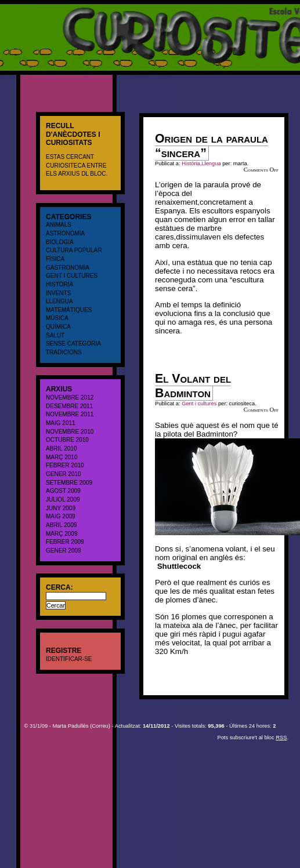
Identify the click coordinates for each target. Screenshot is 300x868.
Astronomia (65, 233)
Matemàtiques (69, 310)
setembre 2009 (69, 483)
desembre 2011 (69, 406)
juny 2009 (61, 508)
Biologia (60, 242)
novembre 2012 (70, 397)
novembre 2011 (70, 414)
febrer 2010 (65, 465)
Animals (59, 225)
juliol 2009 (63, 500)
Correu (100, 726)
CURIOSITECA (26, 8)
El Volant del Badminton (193, 386)
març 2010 (62, 457)
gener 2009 (64, 551)
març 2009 (62, 534)
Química (58, 327)
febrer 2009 (65, 542)
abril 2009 (62, 525)
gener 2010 (64, 474)
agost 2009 (63, 491)
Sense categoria (73, 344)
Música (57, 318)
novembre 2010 (70, 432)
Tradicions (64, 352)
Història (59, 284)
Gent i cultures (72, 276)
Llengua (59, 301)
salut (55, 335)
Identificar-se (69, 659)
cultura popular (74, 250)
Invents (58, 293)
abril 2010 (62, 448)
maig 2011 (61, 423)
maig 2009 (61, 516)
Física (55, 259)
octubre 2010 (67, 440)
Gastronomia (68, 268)
